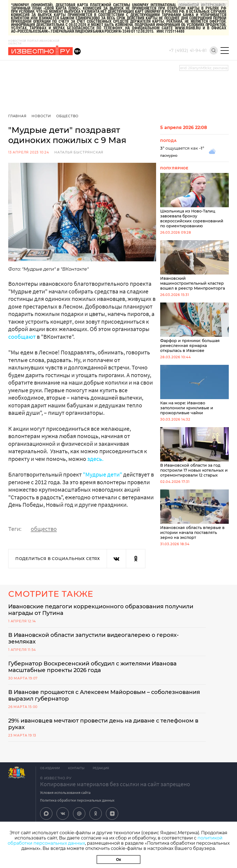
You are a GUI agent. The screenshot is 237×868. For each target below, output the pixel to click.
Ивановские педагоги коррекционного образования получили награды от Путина (101, 610)
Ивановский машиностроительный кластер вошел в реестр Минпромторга (194, 265)
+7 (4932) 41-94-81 (188, 51)
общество (44, 529)
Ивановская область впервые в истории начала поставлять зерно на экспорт (194, 515)
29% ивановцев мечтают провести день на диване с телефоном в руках (103, 724)
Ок (119, 859)
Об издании (50, 768)
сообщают (22, 337)
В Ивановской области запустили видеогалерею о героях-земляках (94, 638)
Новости (41, 116)
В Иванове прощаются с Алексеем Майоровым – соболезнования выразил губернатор (104, 695)
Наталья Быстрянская (79, 152)
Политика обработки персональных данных (77, 800)
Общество (67, 116)
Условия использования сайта (65, 793)
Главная (17, 116)
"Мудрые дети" (102, 474)
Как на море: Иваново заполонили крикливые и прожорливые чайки (194, 390)
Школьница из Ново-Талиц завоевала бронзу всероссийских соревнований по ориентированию (194, 201)
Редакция (101, 768)
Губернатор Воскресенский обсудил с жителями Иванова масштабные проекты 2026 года (92, 667)
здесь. (95, 459)
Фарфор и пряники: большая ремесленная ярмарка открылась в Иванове (194, 328)
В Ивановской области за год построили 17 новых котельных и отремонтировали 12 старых (194, 452)
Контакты (76, 768)
